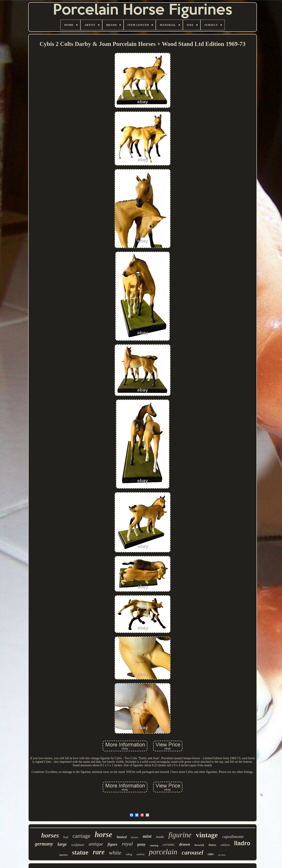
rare (99, 852)
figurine (180, 835)
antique (96, 844)
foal (66, 837)
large (62, 844)
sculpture (78, 845)
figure (112, 844)
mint (147, 836)
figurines (64, 855)
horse (104, 835)
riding (129, 854)
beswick (199, 845)
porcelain (163, 852)
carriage (81, 836)
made (160, 837)
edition (225, 845)
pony (141, 844)
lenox (212, 845)
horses (50, 835)
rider (211, 854)
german (222, 855)
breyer (135, 837)
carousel (193, 852)
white (115, 853)
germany (44, 844)
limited (122, 837)
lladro (242, 843)
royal (127, 844)
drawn (185, 844)
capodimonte (233, 837)
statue (80, 852)
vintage (207, 835)
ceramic (169, 844)
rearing (154, 845)
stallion (141, 854)
